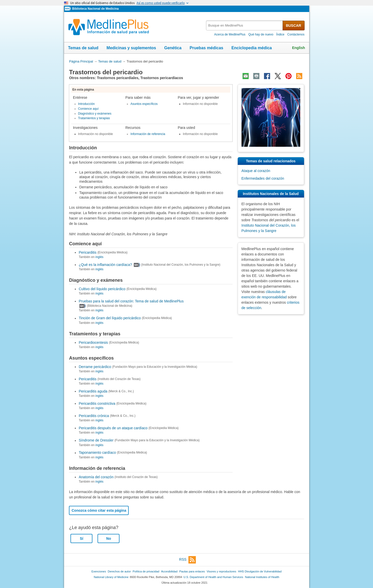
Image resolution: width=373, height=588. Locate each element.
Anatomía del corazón (96, 477)
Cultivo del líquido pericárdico (102, 289)
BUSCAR (294, 26)
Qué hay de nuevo (261, 34)
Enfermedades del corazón (263, 178)
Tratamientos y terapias (94, 118)
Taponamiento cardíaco (97, 453)
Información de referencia (148, 134)
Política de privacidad (146, 571)
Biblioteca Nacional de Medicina (95, 9)
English (299, 48)
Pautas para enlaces (192, 571)
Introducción (86, 104)
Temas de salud (83, 48)
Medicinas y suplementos (131, 48)
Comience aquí (88, 109)
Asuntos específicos (144, 104)
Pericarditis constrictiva (97, 403)
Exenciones (99, 571)
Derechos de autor (119, 571)
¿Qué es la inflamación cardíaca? (105, 265)
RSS (188, 560)
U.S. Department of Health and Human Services (213, 577)
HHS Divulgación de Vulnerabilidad (260, 571)
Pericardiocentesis (93, 342)
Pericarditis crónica (94, 416)
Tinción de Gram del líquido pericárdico (110, 318)
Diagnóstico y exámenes (95, 114)
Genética (173, 48)
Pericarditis (87, 252)
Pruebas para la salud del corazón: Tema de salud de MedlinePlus (131, 301)
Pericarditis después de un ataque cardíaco (113, 428)
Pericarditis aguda (93, 391)
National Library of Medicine (111, 577)
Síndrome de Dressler (96, 440)
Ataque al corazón (256, 171)
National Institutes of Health (262, 577)
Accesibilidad (169, 571)
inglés (99, 257)
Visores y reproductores (221, 571)
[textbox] (245, 25)
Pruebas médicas (207, 48)
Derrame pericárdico (95, 367)
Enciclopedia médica (251, 48)
